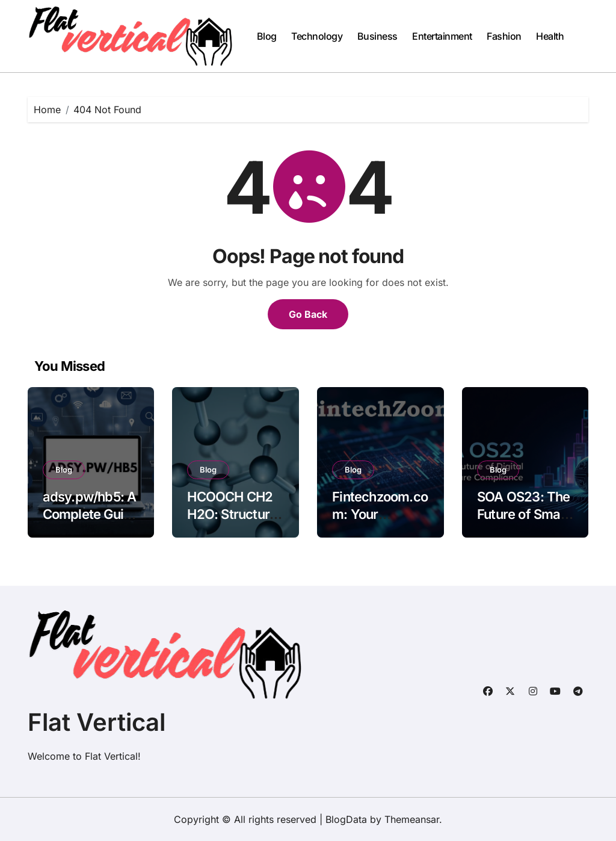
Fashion (504, 36)
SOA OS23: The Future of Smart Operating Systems (524, 523)
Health (550, 36)
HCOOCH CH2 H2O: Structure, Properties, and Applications (234, 523)
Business (377, 36)
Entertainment (442, 36)
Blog (267, 36)
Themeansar (412, 819)
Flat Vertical (97, 722)
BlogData (346, 819)
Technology (317, 36)
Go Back (308, 314)
